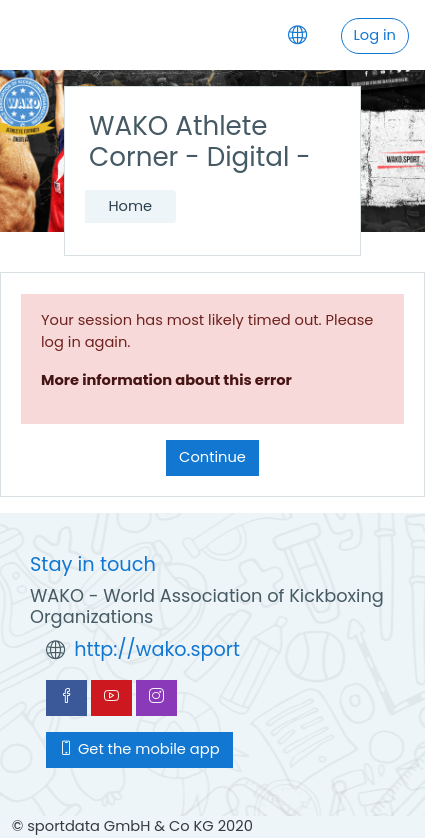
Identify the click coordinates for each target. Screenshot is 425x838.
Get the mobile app (139, 749)
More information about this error (166, 380)
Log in (375, 35)
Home (130, 206)
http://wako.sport (157, 649)
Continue (212, 457)
